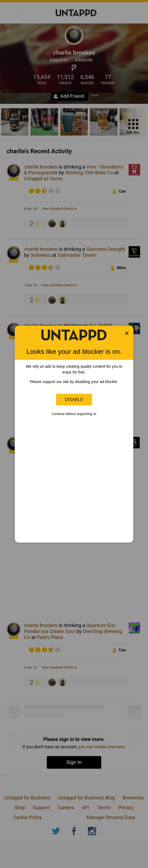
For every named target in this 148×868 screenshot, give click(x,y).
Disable (74, 399)
